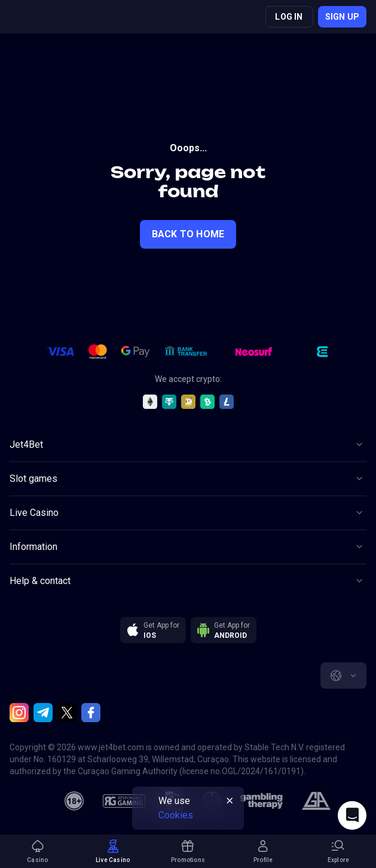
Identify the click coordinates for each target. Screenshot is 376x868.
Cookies (176, 815)
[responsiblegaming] (124, 801)
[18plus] (74, 801)
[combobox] (343, 676)
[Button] (188, 445)
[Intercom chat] (352, 815)
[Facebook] (91, 713)
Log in (289, 17)
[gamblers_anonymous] (316, 801)
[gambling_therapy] (262, 801)
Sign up (342, 17)
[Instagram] (19, 713)
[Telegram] (43, 713)
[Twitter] (67, 713)
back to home (188, 234)
